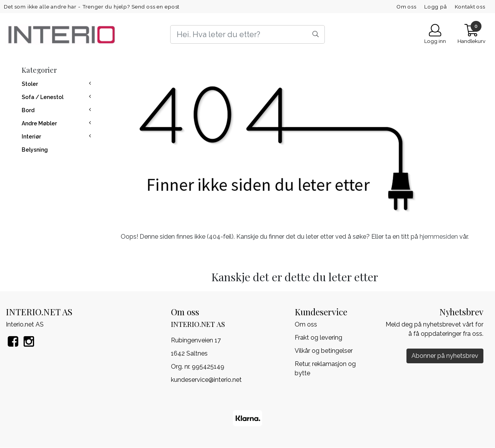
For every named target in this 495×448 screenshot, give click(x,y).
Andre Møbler (39, 123)
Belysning (35, 150)
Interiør (31, 137)
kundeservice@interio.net (206, 380)
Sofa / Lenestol (43, 97)
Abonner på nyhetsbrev (445, 356)
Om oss (406, 7)
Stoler (30, 84)
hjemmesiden (439, 237)
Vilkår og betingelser (324, 351)
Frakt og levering (318, 338)
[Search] (247, 34)
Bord (28, 110)
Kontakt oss (470, 7)
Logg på (436, 7)
